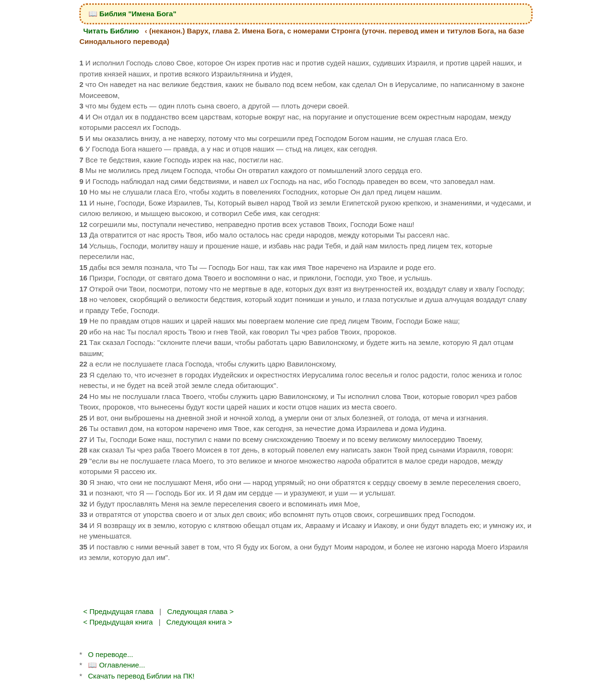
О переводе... (110, 654)
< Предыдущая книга (118, 622)
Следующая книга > (199, 622)
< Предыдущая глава (118, 611)
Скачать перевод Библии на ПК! (141, 676)
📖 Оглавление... (116, 665)
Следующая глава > (200, 611)
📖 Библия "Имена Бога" (132, 14)
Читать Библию (111, 31)
